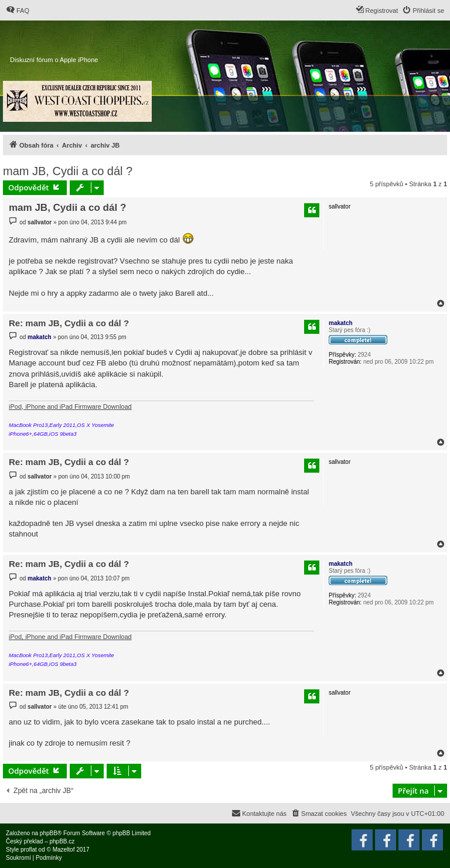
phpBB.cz (62, 841)
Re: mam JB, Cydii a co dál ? (69, 323)
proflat (29, 850)
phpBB (49, 833)
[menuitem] (18, 11)
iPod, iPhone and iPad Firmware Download (70, 406)
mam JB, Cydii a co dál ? (68, 171)
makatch (341, 323)
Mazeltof (64, 850)
